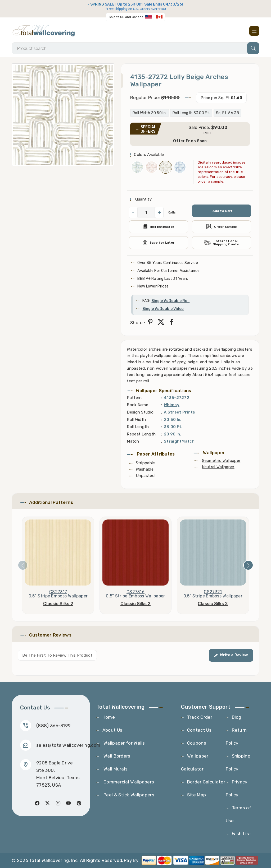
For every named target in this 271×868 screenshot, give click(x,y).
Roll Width (136, 420)
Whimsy (172, 405)
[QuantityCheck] (146, 212)
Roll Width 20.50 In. (150, 113)
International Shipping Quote (222, 243)
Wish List (242, 834)
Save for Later (159, 243)
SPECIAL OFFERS (148, 129)
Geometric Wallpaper (221, 461)
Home (109, 717)
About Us (112, 730)
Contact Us (199, 730)
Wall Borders (116, 756)
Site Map (197, 795)
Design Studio (140, 412)
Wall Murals (115, 769)
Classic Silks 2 (58, 604)
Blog (237, 717)
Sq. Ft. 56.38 (227, 113)
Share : (138, 323)
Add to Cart (222, 211)
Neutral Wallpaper (218, 467)
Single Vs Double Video (163, 309)
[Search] (135, 48)
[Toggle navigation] (254, 31)
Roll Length (138, 427)
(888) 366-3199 (53, 726)
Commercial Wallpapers (128, 782)
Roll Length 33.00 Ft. (191, 113)
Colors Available (149, 155)
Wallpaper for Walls (124, 743)
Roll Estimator (159, 227)
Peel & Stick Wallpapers (128, 795)
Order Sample (222, 227)
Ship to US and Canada (126, 17)
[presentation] (23, 565)
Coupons (197, 743)
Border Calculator (206, 782)
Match (133, 441)
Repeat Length (141, 434)
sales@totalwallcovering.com (68, 745)
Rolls (172, 212)
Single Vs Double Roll (170, 301)
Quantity (143, 199)
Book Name (137, 405)
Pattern (134, 398)
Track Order (200, 717)
